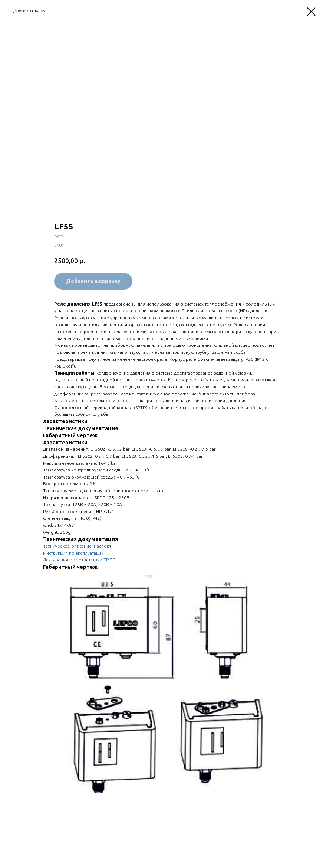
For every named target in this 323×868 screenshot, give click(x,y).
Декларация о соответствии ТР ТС (79, 560)
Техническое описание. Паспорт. (78, 546)
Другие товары (29, 11)
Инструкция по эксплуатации (73, 553)
